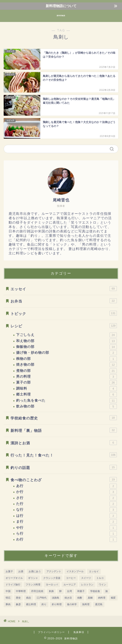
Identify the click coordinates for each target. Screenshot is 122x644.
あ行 (67, 486)
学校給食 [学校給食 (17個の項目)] (95, 591)
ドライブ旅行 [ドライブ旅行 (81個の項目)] (13, 585)
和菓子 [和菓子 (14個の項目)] (81, 591)
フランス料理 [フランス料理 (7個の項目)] (33, 585)
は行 (67, 516)
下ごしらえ (67, 335)
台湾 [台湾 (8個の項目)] (69, 591)
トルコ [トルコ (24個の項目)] (100, 578)
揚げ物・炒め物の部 (67, 353)
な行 (67, 510)
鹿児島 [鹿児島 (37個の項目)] (99, 604)
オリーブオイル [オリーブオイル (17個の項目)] (14, 578)
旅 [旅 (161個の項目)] (107, 591)
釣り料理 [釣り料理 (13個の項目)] (57, 604)
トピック (64, 313)
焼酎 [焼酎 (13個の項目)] (80, 598)
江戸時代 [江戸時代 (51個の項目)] (42, 598)
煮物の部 (67, 371)
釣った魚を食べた (67, 401)
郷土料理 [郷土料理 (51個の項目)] (31, 604)
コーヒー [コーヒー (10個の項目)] (71, 578)
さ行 (67, 498)
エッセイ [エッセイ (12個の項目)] (94, 571)
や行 (67, 528)
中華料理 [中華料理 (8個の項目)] (21, 591)
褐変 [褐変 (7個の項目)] (113, 598)
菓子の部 (67, 383)
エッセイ (64, 289)
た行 (67, 504)
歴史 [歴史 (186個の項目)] (18, 598)
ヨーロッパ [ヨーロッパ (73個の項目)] (52, 585)
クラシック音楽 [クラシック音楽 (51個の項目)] (52, 578)
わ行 (67, 540)
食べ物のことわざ (64, 479)
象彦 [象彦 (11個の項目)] (18, 604)
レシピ (64, 326)
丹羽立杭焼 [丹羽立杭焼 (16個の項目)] (37, 591)
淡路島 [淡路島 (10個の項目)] (55, 598)
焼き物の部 (67, 365)
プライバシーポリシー (51, 632)
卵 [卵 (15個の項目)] (60, 591)
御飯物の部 (67, 347)
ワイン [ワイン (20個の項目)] (102, 585)
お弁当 (64, 301)
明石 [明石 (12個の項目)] (8, 598)
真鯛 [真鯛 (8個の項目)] (90, 598)
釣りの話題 (64, 467)
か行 (67, 492)
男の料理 (67, 377)
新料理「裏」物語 (64, 430)
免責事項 (79, 632)
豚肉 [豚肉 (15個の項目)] (8, 604)
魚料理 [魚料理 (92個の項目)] (86, 604)
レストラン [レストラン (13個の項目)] (87, 585)
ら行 (67, 534)
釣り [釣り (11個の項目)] (44, 604)
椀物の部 (67, 359)
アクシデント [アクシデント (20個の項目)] (54, 571)
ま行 (67, 522)
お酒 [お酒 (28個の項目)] (21, 571)
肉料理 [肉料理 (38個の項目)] (102, 598)
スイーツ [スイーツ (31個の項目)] (86, 578)
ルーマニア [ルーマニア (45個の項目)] (70, 585)
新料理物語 (61, 16)
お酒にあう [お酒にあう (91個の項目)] (35, 571)
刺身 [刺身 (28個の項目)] (51, 591)
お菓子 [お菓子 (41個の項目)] (9, 571)
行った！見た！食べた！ (64, 455)
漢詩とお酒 (64, 443)
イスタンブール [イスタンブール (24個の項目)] (75, 571)
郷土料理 (67, 395)
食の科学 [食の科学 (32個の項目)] (72, 604)
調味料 (67, 389)
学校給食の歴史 (64, 418)
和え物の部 (67, 341)
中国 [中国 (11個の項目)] (8, 591)
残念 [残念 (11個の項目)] (29, 598)
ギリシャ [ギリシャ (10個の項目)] (33, 578)
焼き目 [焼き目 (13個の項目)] (68, 598)
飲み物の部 (67, 406)
